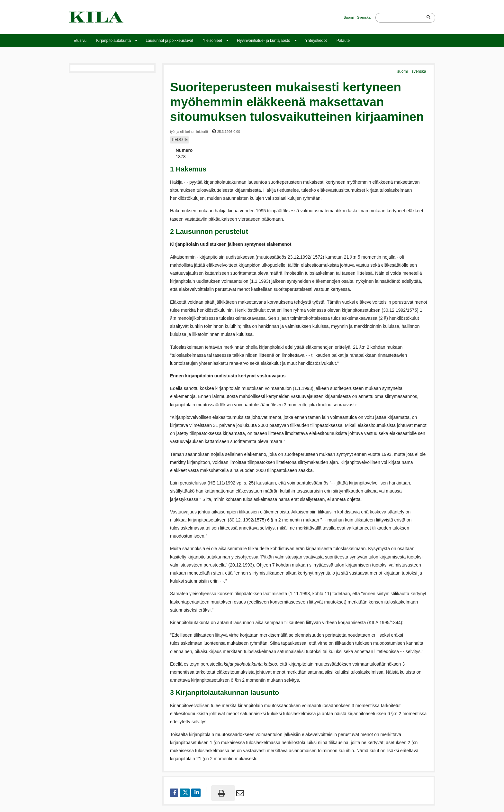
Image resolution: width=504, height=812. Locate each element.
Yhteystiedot (316, 41)
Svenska (364, 17)
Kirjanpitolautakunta (113, 41)
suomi (403, 71)
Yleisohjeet (212, 41)
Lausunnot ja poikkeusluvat (169, 41)
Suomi (349, 17)
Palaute (343, 41)
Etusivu (80, 41)
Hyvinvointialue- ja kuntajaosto (263, 41)
